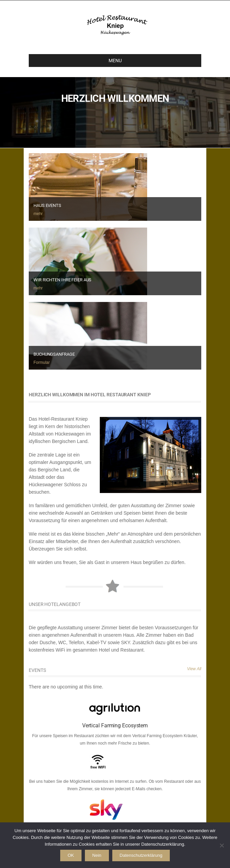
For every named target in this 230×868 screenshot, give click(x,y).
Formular (42, 362)
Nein (97, 855)
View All (194, 669)
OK (71, 855)
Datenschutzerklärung (141, 855)
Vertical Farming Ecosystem (115, 725)
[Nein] (222, 845)
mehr (38, 214)
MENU (78, 61)
